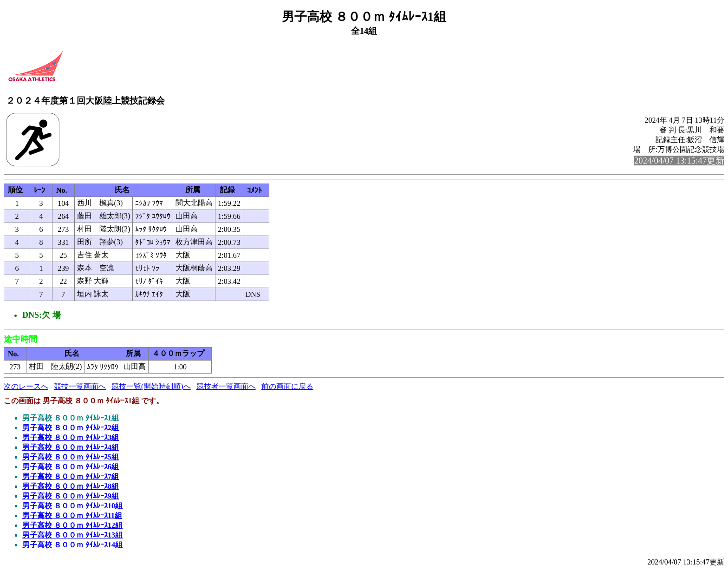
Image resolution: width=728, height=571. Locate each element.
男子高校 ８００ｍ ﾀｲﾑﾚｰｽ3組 (71, 437)
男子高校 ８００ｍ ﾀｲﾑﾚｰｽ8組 (71, 486)
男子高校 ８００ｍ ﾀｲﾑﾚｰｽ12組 (72, 525)
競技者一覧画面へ (226, 386)
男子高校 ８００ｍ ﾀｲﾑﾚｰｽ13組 (72, 535)
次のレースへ (26, 386)
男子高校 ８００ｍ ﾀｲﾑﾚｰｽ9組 (71, 496)
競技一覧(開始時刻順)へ (151, 386)
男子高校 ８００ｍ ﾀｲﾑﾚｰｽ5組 (71, 457)
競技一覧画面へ (80, 386)
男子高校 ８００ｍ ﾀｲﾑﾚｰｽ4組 (71, 447)
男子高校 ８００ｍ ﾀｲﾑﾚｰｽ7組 (71, 476)
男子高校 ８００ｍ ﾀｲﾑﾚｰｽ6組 (71, 467)
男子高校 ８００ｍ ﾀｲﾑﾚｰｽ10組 (72, 506)
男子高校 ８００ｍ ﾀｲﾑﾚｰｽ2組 (71, 428)
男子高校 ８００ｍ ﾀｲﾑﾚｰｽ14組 (72, 545)
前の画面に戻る (287, 386)
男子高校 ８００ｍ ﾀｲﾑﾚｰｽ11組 (72, 515)
